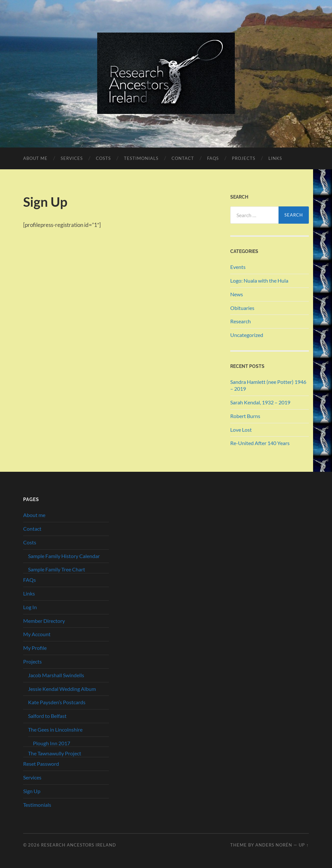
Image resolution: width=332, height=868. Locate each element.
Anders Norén (274, 845)
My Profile (35, 648)
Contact (183, 158)
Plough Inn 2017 (52, 743)
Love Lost (241, 430)
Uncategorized (247, 335)
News (237, 294)
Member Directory (44, 621)
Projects (244, 158)
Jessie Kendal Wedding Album (62, 689)
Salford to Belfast (47, 716)
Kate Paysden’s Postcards (57, 702)
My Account (37, 634)
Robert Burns (245, 416)
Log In (30, 607)
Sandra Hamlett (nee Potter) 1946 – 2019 (268, 385)
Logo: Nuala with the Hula (259, 280)
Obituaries (242, 308)
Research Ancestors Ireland (79, 845)
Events (238, 267)
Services (72, 158)
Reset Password (41, 764)
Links (275, 158)
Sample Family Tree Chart (57, 569)
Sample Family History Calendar (64, 556)
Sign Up (32, 791)
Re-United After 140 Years (260, 443)
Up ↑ (304, 845)
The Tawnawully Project (55, 753)
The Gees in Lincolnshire (55, 729)
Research (241, 321)
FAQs (213, 158)
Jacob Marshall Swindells (56, 675)
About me (35, 158)
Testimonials (141, 158)
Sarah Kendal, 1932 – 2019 (260, 402)
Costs (103, 158)
